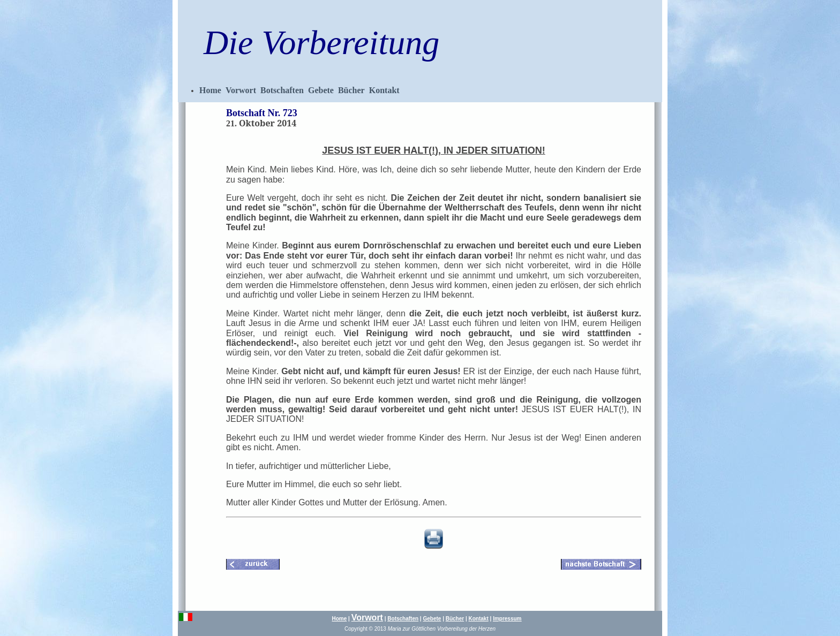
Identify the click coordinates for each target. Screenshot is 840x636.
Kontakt (384, 90)
